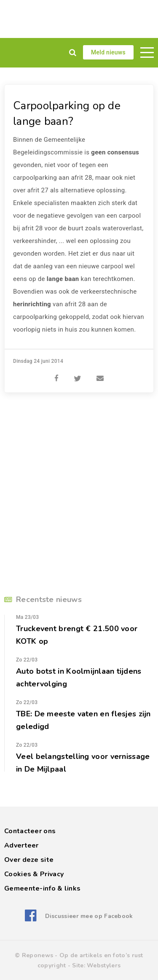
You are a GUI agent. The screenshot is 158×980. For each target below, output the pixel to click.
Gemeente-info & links (42, 888)
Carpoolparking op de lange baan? (67, 113)
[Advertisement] (79, 19)
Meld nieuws (108, 52)
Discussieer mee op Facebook (89, 916)
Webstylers (104, 965)
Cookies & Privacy (34, 874)
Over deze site (29, 860)
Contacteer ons (30, 831)
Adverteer (21, 845)
